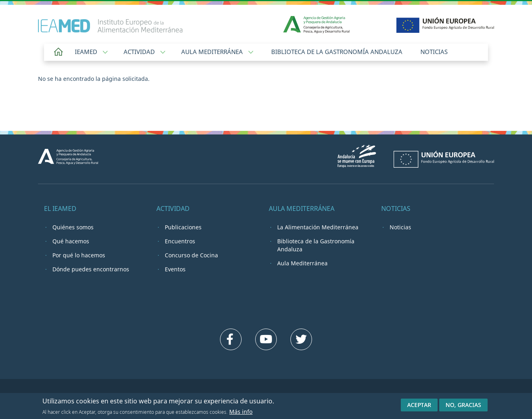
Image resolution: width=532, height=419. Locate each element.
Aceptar (419, 406)
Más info (241, 412)
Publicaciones (183, 227)
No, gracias (463, 406)
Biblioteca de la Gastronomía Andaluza (337, 52)
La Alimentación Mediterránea (318, 227)
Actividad (144, 52)
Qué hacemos (71, 241)
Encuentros (180, 241)
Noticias (434, 52)
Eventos (175, 269)
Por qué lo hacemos (79, 255)
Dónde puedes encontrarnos (91, 269)
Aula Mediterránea (217, 52)
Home (58, 52)
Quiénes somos (73, 227)
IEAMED (91, 52)
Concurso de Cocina (191, 255)
